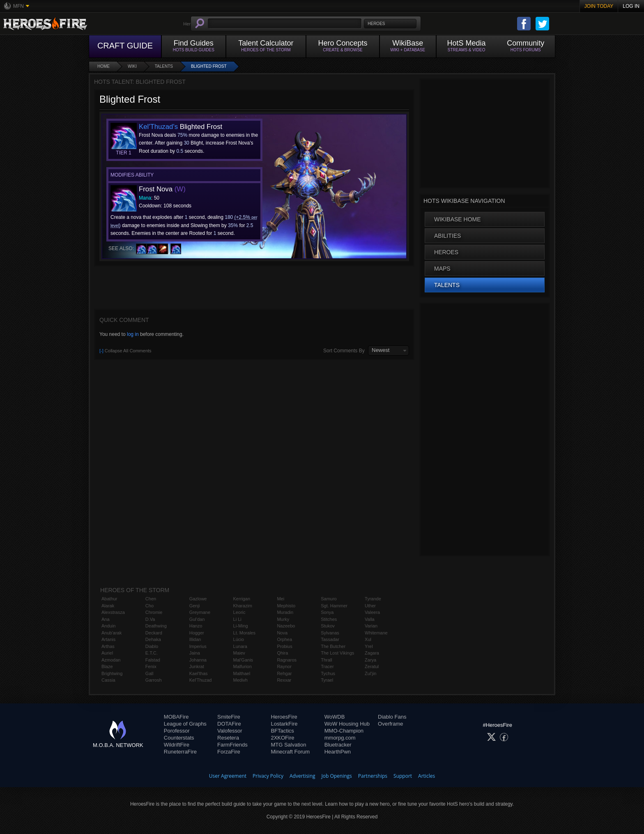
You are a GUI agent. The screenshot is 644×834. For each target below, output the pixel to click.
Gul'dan (197, 619)
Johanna (198, 660)
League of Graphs (185, 724)
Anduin (108, 626)
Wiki (132, 66)
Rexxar (284, 680)
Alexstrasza (113, 612)
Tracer (327, 666)
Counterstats (179, 738)
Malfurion (243, 666)
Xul (368, 639)
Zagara (372, 653)
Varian (371, 626)
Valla (370, 619)
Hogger (197, 633)
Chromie (154, 612)
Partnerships (373, 776)
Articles (427, 776)
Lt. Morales (244, 633)
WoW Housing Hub (347, 724)
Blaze (107, 666)
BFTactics (282, 731)
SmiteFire (229, 717)
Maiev (239, 653)
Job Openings (337, 776)
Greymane (200, 612)
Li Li (237, 619)
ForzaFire (229, 752)
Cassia (108, 680)
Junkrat (197, 666)
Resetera (228, 738)
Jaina (195, 653)
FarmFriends (232, 745)
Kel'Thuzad (201, 680)
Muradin (285, 612)
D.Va (150, 619)
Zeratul (372, 666)
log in (133, 334)
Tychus (328, 673)
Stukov (328, 626)
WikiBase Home (458, 219)
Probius (284, 646)
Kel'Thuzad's (158, 127)
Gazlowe (198, 599)
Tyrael (327, 680)
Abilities (447, 236)
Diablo (152, 646)
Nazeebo (286, 626)
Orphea (284, 639)
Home (103, 66)
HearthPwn (338, 752)
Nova (282, 633)
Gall (149, 673)
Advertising (302, 776)
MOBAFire (176, 717)
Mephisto (286, 606)
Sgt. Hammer (334, 606)
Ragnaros (287, 660)
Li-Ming (241, 626)
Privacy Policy (268, 776)
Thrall (327, 660)
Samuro (329, 599)
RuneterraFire (180, 752)
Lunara (240, 646)
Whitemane (376, 633)
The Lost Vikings (337, 653)
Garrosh (154, 680)
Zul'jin (370, 673)
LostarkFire (284, 724)
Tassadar (330, 639)
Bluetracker (338, 745)
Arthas (108, 646)
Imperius (198, 646)
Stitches (329, 619)
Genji (195, 606)
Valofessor (230, 731)
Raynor (284, 666)
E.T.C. (152, 653)
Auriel (107, 653)
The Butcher (333, 646)
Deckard (154, 633)
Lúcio (239, 639)
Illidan (195, 639)
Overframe (390, 724)
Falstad (153, 660)
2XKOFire (282, 738)
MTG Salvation (288, 745)
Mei (281, 599)
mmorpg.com (340, 738)
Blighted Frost (209, 66)
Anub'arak (112, 633)
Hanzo (196, 626)
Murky (283, 619)
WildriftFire (177, 745)
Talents (164, 66)
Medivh (240, 680)
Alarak (108, 606)
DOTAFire (229, 724)
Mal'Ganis (243, 660)
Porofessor (177, 731)
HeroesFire (284, 717)
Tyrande (373, 599)
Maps (442, 269)
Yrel (369, 646)
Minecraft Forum (290, 752)
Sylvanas (330, 633)
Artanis (108, 639)
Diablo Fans (392, 717)
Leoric (239, 612)
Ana (106, 619)
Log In (631, 6)
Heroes (446, 252)
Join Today (599, 6)
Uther (370, 606)
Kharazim (243, 606)
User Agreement (228, 776)
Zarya (370, 660)
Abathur (109, 599)
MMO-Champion (344, 731)
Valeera (372, 612)
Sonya (327, 612)
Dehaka (153, 639)
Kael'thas (199, 673)
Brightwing (112, 673)
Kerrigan (242, 599)
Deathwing (156, 626)
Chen (151, 599)
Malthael (242, 673)
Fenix (151, 666)
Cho (149, 606)
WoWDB (335, 717)
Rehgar (284, 673)
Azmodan (111, 660)
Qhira (282, 653)
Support (403, 776)
